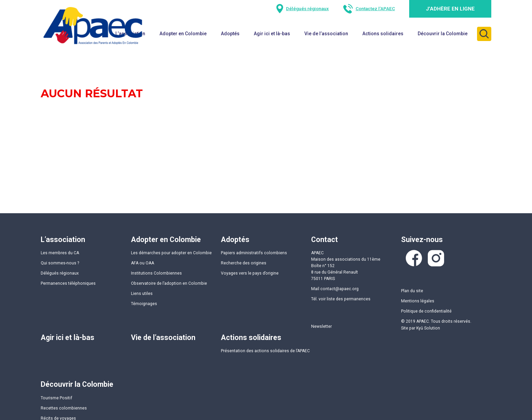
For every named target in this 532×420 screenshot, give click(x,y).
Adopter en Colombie (166, 239)
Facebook (414, 258)
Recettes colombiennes (64, 408)
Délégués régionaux (307, 8)
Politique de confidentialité (426, 311)
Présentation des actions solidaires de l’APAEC (265, 351)
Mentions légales (418, 301)
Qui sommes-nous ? (60, 263)
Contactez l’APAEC (375, 8)
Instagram (436, 258)
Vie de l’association (326, 34)
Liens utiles (142, 294)
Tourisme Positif (56, 398)
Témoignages (144, 304)
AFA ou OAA (142, 263)
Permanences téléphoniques (68, 283)
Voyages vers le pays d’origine (250, 273)
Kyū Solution (428, 328)
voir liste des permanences (345, 299)
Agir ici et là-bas (272, 34)
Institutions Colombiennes (156, 273)
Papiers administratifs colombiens (254, 253)
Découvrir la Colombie (443, 34)
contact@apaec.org (339, 289)
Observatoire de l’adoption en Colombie (169, 283)
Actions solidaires (383, 34)
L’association (63, 239)
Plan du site (412, 291)
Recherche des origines (244, 263)
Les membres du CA (60, 253)
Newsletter (321, 326)
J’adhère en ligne (450, 9)
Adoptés (230, 34)
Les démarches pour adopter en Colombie (171, 253)
